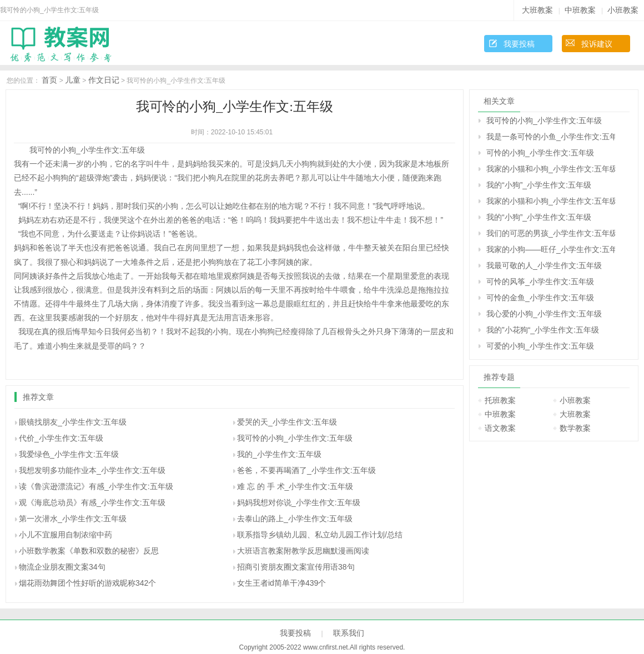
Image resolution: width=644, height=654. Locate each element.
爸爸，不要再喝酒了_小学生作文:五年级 (306, 470)
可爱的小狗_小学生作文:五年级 (540, 346)
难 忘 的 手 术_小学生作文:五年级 (295, 486)
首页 (49, 80)
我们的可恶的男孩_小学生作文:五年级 (551, 233)
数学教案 (575, 428)
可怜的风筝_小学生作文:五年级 (540, 281)
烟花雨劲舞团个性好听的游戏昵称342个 (87, 583)
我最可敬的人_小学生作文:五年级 (544, 265)
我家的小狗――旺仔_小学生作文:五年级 (551, 249)
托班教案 (500, 400)
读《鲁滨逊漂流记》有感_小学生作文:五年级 (96, 486)
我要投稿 (519, 44)
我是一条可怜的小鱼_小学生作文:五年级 (551, 137)
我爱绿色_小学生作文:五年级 (69, 454)
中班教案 (580, 10)
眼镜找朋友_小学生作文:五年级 (73, 422)
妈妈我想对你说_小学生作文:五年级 (299, 502)
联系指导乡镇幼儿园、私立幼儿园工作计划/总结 (320, 535)
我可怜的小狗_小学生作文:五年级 (295, 438)
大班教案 (537, 10)
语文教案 (500, 428)
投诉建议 (597, 44)
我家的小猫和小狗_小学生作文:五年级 (551, 169)
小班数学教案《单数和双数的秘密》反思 (89, 551)
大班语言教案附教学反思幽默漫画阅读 (303, 551)
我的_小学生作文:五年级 (279, 454)
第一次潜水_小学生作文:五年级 (73, 519)
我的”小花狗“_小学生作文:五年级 (543, 330)
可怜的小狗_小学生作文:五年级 (540, 153)
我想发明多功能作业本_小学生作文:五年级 (92, 470)
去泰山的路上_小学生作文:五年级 (295, 519)
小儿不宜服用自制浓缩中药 (66, 535)
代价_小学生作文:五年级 (61, 438)
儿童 (73, 80)
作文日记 (104, 80)
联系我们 (349, 633)
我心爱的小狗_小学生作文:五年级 (544, 314)
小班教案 (623, 10)
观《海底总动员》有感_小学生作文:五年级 (92, 502)
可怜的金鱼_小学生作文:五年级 (540, 298)
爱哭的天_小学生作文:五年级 (287, 422)
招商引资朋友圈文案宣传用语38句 (296, 567)
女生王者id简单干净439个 (281, 583)
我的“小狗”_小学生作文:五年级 (539, 185)
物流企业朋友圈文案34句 (62, 567)
